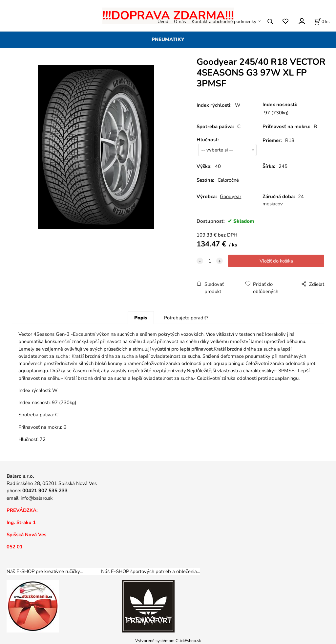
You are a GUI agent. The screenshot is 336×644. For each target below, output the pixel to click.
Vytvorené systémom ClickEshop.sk (168, 641)
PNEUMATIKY (168, 39)
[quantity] (210, 261)
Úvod (163, 22)
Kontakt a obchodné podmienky (224, 22)
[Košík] (322, 21)
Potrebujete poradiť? (186, 318)
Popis (141, 318)
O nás (180, 22)
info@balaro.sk (37, 498)
